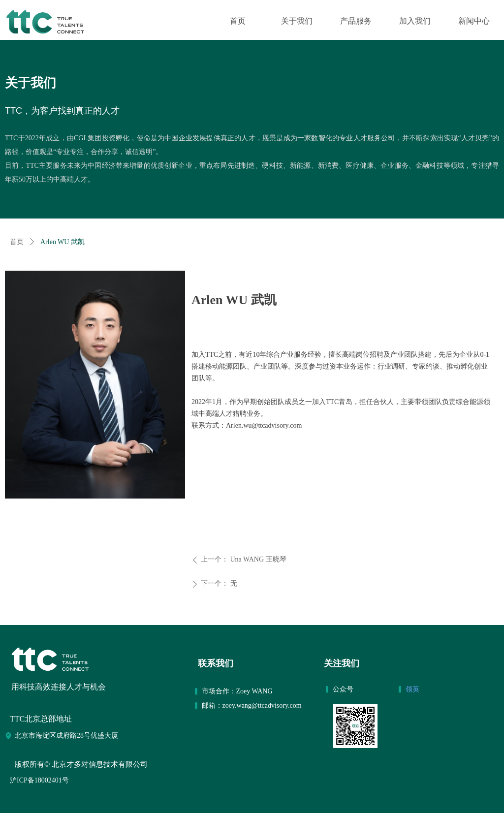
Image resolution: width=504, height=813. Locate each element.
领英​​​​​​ (413, 689)
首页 (17, 242)
